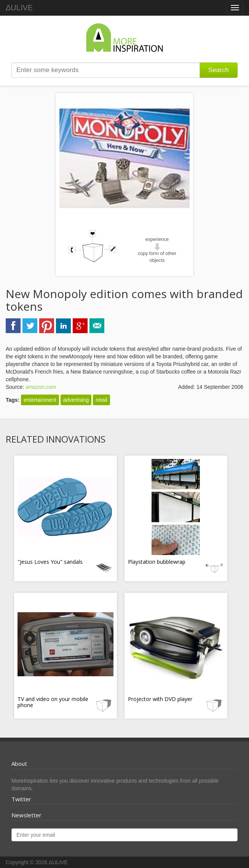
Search (219, 70)
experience (157, 239)
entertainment (40, 400)
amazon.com (41, 387)
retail (101, 400)
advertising (76, 400)
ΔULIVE (19, 8)
